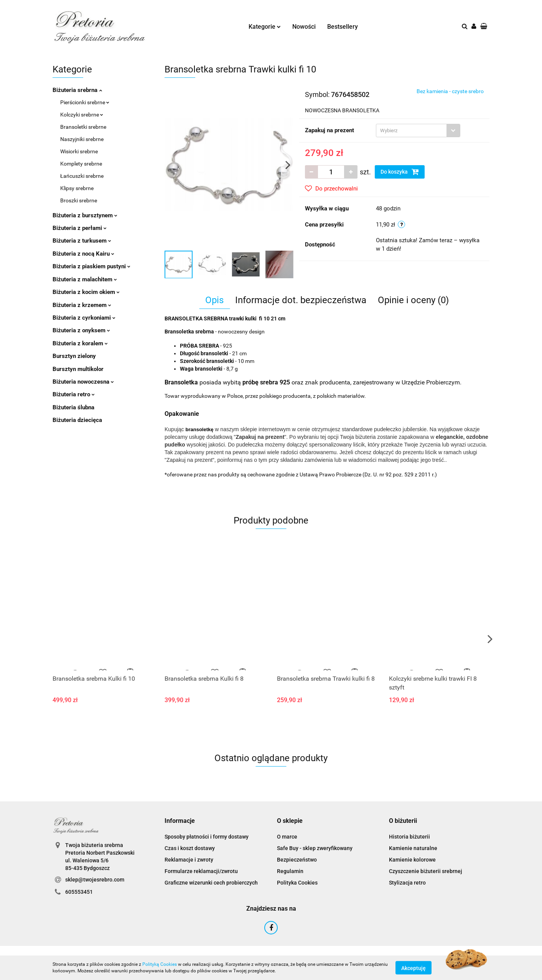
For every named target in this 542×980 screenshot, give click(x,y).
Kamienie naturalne (413, 848)
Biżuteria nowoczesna (83, 382)
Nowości (304, 27)
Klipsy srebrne (77, 188)
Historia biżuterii (409, 837)
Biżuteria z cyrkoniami (84, 318)
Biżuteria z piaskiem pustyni (91, 266)
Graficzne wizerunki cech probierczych (211, 883)
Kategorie (265, 27)
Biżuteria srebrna (77, 90)
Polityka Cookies (297, 883)
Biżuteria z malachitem (85, 279)
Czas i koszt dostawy (190, 848)
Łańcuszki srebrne (82, 176)
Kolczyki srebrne (82, 115)
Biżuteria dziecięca (77, 420)
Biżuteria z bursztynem (85, 215)
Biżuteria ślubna (73, 407)
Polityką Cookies (160, 964)
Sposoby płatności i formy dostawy (207, 837)
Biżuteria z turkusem (82, 241)
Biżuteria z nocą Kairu (83, 254)
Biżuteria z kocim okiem (86, 292)
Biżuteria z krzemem (82, 305)
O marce (287, 837)
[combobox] (418, 131)
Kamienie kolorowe (412, 860)
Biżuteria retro (74, 394)
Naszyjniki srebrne (82, 139)
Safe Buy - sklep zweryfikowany (315, 848)
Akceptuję (414, 968)
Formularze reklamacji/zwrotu (201, 871)
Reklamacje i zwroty (189, 860)
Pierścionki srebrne (85, 102)
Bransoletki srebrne (83, 127)
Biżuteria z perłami (80, 228)
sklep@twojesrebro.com (95, 880)
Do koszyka (400, 172)
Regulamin (290, 871)
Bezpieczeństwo (297, 860)
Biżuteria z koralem (80, 343)
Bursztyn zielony (74, 356)
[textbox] (411, 131)
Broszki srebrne (79, 200)
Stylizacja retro (407, 883)
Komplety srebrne (81, 164)
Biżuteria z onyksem (81, 330)
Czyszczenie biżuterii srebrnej (426, 871)
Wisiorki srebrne (79, 151)
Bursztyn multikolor (78, 369)
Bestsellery (343, 27)
